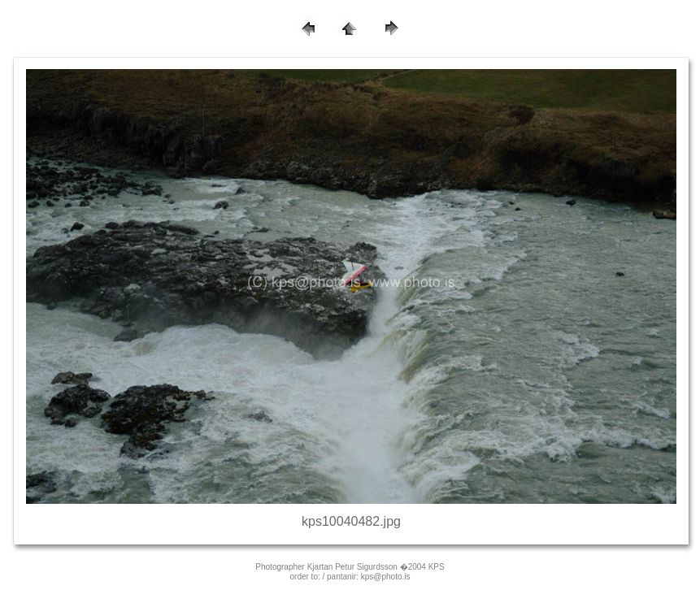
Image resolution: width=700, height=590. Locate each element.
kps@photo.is (386, 577)
